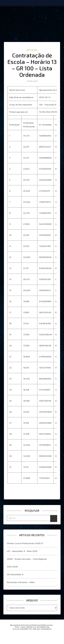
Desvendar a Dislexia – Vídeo (21, 582)
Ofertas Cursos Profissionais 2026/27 (25, 543)
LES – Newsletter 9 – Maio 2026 (22, 551)
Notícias (32, 50)
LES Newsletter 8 (15, 574)
